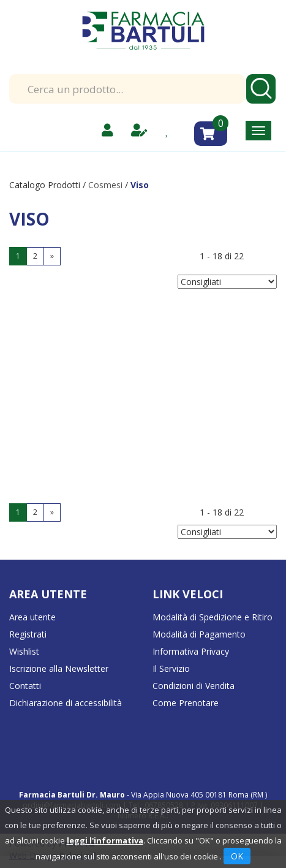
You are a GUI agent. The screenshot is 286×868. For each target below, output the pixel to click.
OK (237, 856)
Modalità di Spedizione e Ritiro (213, 617)
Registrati (28, 634)
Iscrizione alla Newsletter (59, 668)
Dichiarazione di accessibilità (66, 703)
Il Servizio (171, 668)
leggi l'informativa (105, 840)
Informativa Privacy (191, 651)
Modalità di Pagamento (199, 634)
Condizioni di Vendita (194, 686)
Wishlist (24, 651)
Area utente (32, 617)
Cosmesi (105, 185)
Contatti (25, 686)
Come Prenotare (186, 703)
